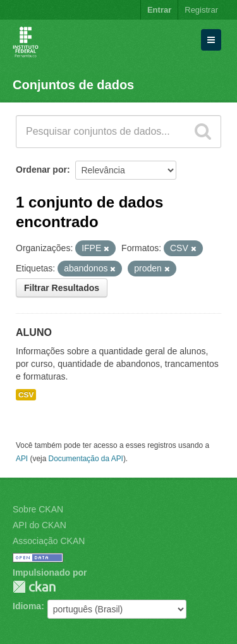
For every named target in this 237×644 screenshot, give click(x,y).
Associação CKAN (49, 541)
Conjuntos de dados (73, 85)
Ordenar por (41, 170)
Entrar (159, 10)
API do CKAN (39, 525)
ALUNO (34, 332)
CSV (26, 395)
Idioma (27, 606)
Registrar (201, 10)
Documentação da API (86, 459)
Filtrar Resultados (62, 288)
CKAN (34, 587)
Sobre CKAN (38, 509)
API (22, 459)
